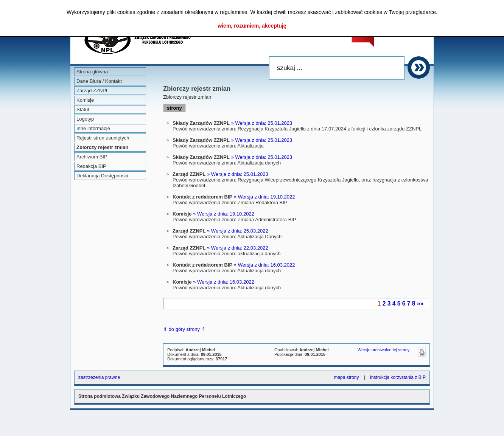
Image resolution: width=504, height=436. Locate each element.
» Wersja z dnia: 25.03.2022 (238, 231)
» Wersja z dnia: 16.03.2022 (264, 265)
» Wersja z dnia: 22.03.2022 (238, 248)
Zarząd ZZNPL (93, 91)
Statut (83, 109)
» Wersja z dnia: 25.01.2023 (262, 123)
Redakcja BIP (91, 166)
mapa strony (346, 377)
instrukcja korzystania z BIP (398, 377)
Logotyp (85, 119)
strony (174, 108)
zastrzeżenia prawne (99, 377)
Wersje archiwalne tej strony (383, 350)
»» (420, 303)
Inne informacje (93, 128)
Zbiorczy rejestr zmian (102, 147)
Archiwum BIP (92, 157)
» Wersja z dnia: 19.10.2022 (264, 197)
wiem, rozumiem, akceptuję (252, 26)
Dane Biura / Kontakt (99, 81)
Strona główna (92, 72)
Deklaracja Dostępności (102, 176)
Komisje (85, 100)
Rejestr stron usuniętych (103, 138)
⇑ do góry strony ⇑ (184, 329)
